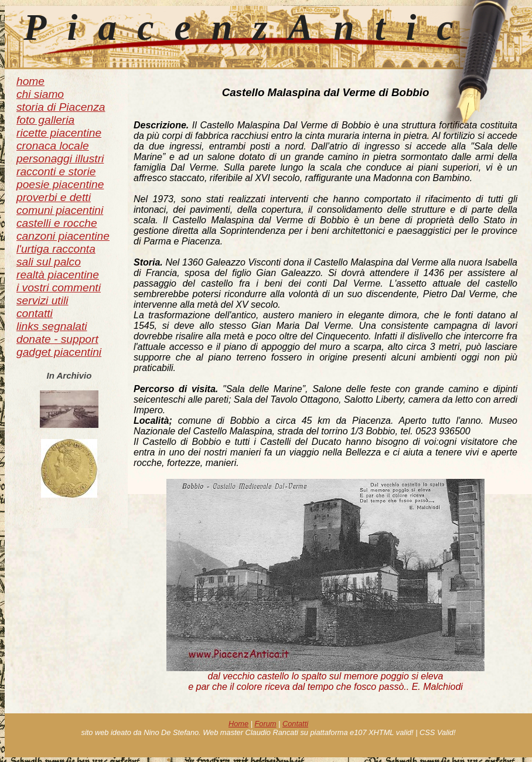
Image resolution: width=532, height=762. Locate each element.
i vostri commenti (59, 288)
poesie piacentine (60, 184)
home (30, 81)
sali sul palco (49, 262)
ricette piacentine (59, 133)
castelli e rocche (57, 223)
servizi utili (42, 300)
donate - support (57, 339)
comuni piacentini (60, 210)
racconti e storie (56, 171)
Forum (266, 724)
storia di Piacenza (61, 107)
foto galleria (45, 120)
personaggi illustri (60, 159)
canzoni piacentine (63, 236)
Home (238, 724)
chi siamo (40, 94)
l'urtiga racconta (56, 249)
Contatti (295, 724)
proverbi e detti (54, 197)
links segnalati (52, 326)
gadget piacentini (59, 352)
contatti (35, 313)
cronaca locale (53, 146)
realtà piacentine (58, 275)
